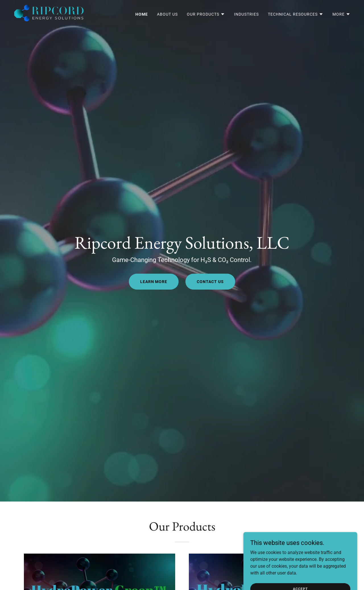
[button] (206, 14)
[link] (49, 13)
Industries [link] (246, 14)
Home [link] (142, 14)
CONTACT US (210, 282)
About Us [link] (167, 14)
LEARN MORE (154, 282)
